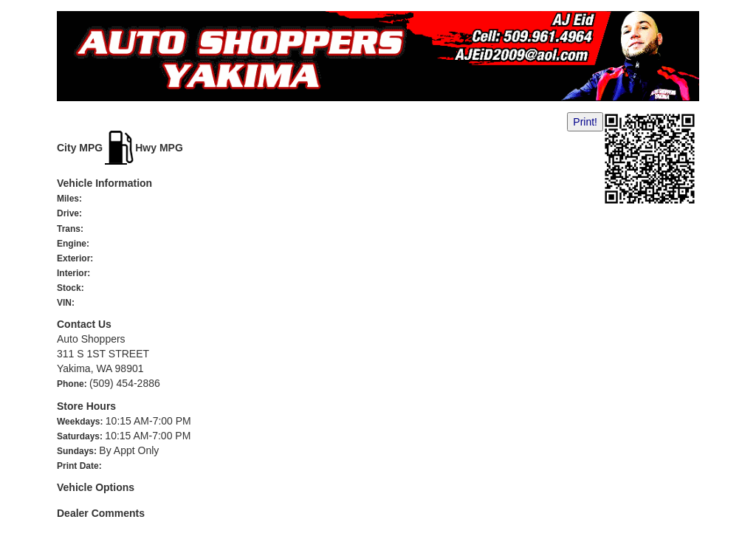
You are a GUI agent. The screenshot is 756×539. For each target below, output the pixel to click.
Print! (585, 122)
